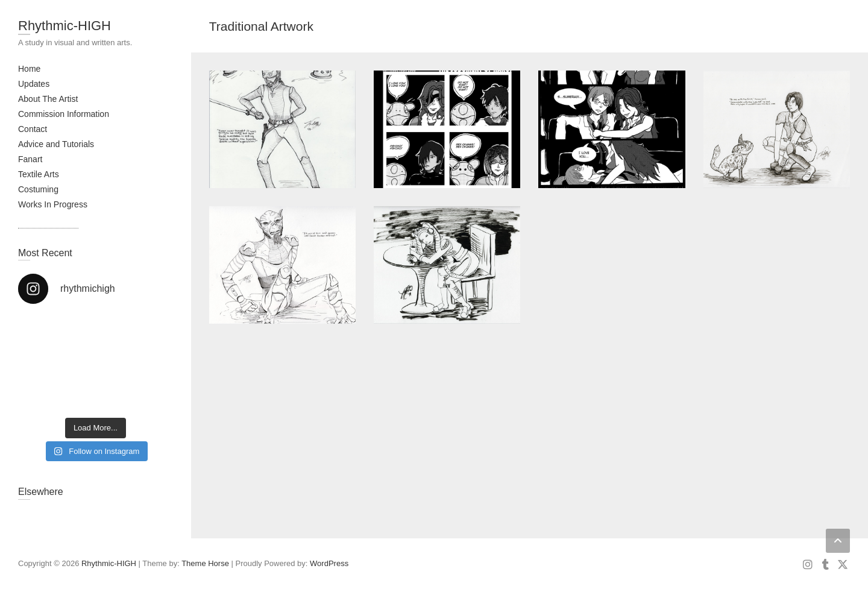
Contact (33, 129)
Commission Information (64, 114)
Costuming (38, 189)
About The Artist (48, 99)
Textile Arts (39, 174)
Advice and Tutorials (56, 144)
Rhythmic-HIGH (64, 26)
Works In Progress (53, 204)
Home (29, 69)
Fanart (30, 159)
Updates (34, 84)
